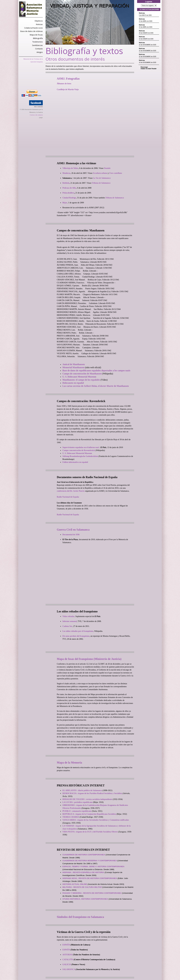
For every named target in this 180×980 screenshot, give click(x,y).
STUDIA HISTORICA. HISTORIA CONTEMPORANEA (85, 899)
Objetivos (39, 21)
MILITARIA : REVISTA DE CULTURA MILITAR (82, 887)
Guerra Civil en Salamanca (73, 530)
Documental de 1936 (71, 535)
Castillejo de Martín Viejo (68, 89)
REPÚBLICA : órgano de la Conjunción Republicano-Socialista (89, 814)
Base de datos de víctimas (32, 31)
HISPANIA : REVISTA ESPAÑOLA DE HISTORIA (83, 872)
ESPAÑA (66, 945)
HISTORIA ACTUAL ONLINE (75, 884)
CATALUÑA (68, 960)
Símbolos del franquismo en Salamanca (80, 917)
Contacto (39, 49)
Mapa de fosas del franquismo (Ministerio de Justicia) (89, 659)
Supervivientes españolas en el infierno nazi (81, 447)
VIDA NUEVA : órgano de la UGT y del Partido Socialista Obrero (90, 832)
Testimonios (38, 42)
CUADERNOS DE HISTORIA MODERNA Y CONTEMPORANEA (90, 861)
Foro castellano (116, 173)
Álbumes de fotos (64, 84)
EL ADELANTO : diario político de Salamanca (82, 790)
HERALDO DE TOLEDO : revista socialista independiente (87, 799)
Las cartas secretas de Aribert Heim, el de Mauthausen (96, 386)
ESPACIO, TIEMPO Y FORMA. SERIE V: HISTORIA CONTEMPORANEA (93, 866)
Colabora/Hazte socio (33, 28)
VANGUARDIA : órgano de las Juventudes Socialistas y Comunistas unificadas (96, 820)
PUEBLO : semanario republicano (77, 811)
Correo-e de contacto (36, 115)
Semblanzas (37, 45)
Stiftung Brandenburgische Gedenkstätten (80, 456)
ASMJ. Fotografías (68, 79)
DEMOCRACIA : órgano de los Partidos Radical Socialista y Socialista (92, 793)
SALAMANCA (69, 969)
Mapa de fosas (36, 35)
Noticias (39, 24)
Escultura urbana (100, 173)
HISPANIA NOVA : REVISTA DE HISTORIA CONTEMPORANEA (90, 878)
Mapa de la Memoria (69, 763)
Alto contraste (38, 107)
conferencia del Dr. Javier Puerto (71, 491)
